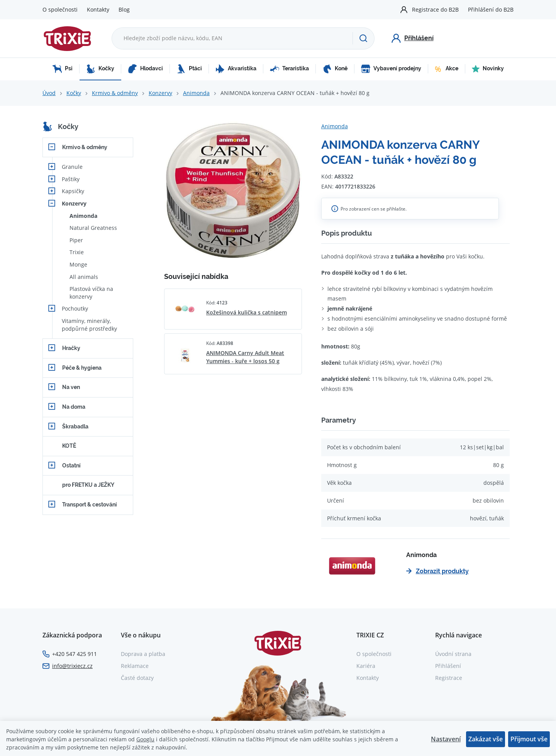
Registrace (449, 678)
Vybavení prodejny (391, 69)
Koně (335, 69)
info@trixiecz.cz (72, 666)
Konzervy (160, 93)
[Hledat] (363, 38)
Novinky (488, 69)
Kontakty (98, 9)
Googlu (145, 739)
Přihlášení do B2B (491, 9)
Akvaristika (236, 69)
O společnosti (60, 9)
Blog (124, 9)
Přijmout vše (529, 739)
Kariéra (366, 666)
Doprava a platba (143, 654)
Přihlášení (448, 666)
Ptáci (189, 69)
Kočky (100, 69)
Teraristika (289, 69)
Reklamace (135, 666)
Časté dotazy (137, 678)
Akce (447, 69)
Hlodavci (145, 69)
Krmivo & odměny (115, 93)
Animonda (196, 93)
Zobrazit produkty (437, 571)
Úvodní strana (453, 654)
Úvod (49, 93)
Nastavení (446, 739)
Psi (63, 69)
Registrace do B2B (435, 9)
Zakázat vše (486, 739)
